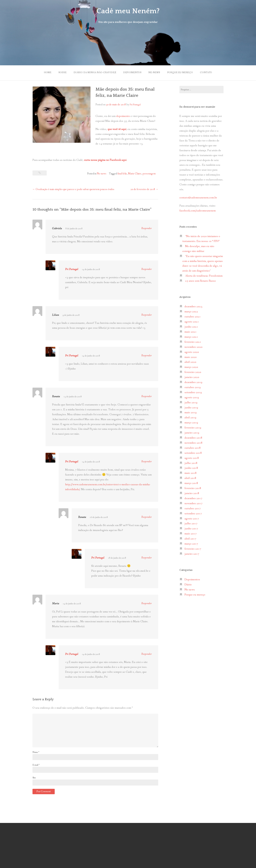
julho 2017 (191, 524)
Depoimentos (132, 72)
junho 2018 (191, 468)
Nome (36, 752)
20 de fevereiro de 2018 (144, 189)
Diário (188, 585)
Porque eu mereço (180, 72)
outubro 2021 (193, 317)
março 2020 (191, 367)
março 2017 (191, 544)
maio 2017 (191, 534)
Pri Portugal (135, 105)
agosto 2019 (192, 398)
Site (34, 778)
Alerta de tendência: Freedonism (204, 276)
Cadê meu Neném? (128, 11)
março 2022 (191, 312)
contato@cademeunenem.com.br (198, 198)
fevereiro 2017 (193, 549)
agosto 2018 (192, 458)
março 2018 (191, 483)
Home (48, 72)
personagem (149, 174)
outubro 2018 (193, 448)
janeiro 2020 (192, 377)
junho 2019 (191, 408)
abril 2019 (190, 418)
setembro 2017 (193, 514)
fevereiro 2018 (193, 488)
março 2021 (191, 337)
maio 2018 (191, 473)
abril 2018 (190, 478)
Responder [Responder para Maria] (147, 603)
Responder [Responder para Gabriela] (147, 228)
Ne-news (154, 72)
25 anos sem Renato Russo (200, 281)
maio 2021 (191, 332)
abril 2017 (190, 539)
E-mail (36, 765)
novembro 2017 (193, 503)
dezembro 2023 (193, 307)
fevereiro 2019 (193, 428)
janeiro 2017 (192, 554)
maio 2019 (191, 413)
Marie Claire (135, 174)
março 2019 (191, 423)
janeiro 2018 (192, 493)
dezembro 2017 (193, 498)
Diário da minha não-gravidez (95, 72)
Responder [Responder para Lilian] (147, 315)
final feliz (122, 174)
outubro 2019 (193, 387)
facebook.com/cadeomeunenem (198, 211)
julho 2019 (191, 403)
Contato (206, 72)
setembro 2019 (193, 392)
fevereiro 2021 (193, 342)
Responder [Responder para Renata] (147, 396)
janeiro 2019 (192, 433)
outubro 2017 (193, 509)
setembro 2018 (193, 453)
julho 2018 (191, 463)
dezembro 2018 (193, 438)
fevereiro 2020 (193, 372)
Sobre (62, 72)
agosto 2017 (192, 519)
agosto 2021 (192, 322)
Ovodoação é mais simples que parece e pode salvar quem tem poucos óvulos (73, 189)
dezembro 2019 (193, 382)
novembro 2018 (193, 443)
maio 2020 (191, 357)
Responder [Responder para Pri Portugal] (147, 269)
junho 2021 (191, 327)
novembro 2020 (193, 347)
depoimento (123, 116)
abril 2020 (190, 362)
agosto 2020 (192, 352)
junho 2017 (191, 529)
